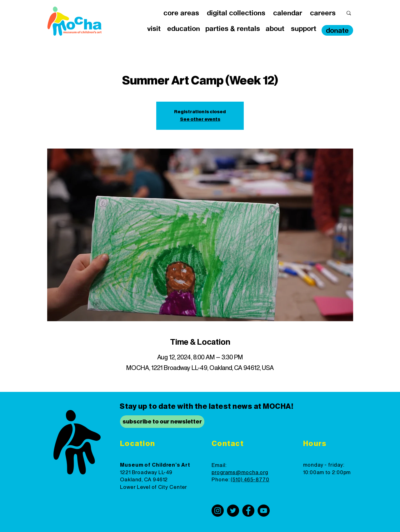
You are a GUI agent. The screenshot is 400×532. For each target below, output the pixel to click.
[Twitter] (233, 511)
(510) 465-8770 (250, 480)
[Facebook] (248, 511)
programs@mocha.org (240, 473)
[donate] (337, 30)
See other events (200, 119)
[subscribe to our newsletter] (162, 422)
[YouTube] (264, 511)
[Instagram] (218, 511)
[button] (181, 13)
